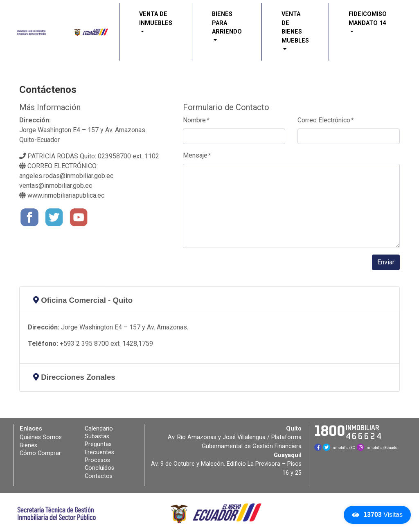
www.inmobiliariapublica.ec (62, 195)
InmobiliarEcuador (378, 447)
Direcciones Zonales (74, 377)
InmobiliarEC (339, 447)
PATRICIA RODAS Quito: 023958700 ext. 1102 (89, 156)
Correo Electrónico (325, 120)
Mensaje (197, 155)
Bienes (28, 445)
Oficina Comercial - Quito (83, 300)
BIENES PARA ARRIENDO (227, 23)
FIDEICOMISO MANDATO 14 (368, 19)
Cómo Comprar (40, 453)
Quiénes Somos (41, 437)
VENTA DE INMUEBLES (156, 19)
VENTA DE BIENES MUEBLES (295, 27)
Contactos (99, 476)
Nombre (196, 120)
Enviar (386, 262)
